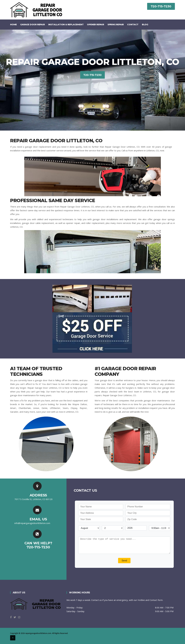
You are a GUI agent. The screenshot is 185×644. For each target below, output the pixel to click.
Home (13, 25)
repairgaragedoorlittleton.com (38, 633)
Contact (133, 25)
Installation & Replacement (66, 25)
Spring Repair (116, 25)
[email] (32, 523)
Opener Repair (95, 25)
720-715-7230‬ (161, 6)
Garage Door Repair (32, 25)
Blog (145, 25)
